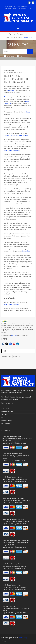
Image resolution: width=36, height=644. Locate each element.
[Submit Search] (30, 52)
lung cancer (11, 91)
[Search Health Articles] (15, 52)
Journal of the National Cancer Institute (16, 135)
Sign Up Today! (22, 9)
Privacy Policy (6, 424)
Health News (10, 56)
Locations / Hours (11, 9)
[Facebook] (29, 3)
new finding (26, 112)
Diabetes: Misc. (7, 357)
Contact (4, 415)
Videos (21, 56)
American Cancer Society (12, 151)
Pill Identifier (22, 7)
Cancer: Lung (17, 357)
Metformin (7, 97)
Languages (9, 7)
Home (7, 38)
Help (15, 7)
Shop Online (5, 409)
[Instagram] (33, 3)
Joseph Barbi (26, 251)
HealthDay (14, 335)
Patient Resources (17, 38)
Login (30, 9)
